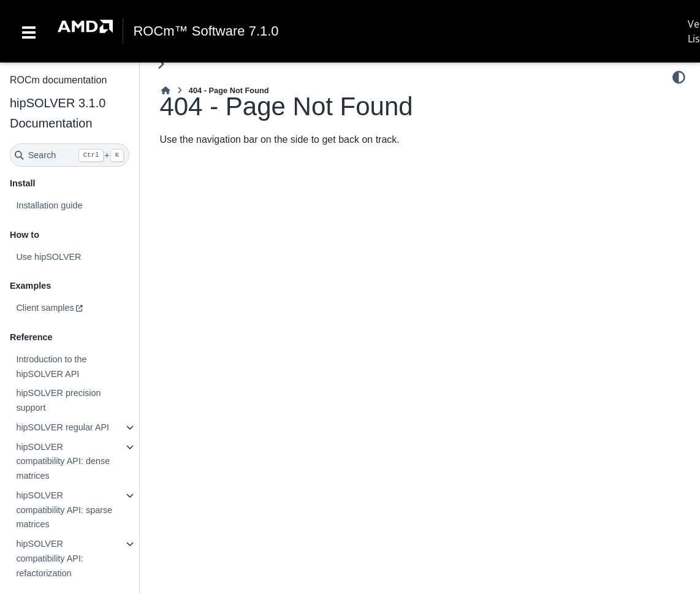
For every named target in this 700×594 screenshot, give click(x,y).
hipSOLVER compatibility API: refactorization (50, 558)
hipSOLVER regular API (63, 427)
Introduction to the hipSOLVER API (51, 367)
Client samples (45, 308)
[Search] (70, 155)
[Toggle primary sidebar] (161, 64)
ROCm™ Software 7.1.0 (206, 31)
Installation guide (49, 205)
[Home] (165, 90)
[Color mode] (679, 77)
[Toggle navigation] (29, 31)
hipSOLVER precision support (58, 400)
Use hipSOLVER (48, 257)
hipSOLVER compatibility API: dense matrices (63, 462)
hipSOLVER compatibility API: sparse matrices (64, 510)
